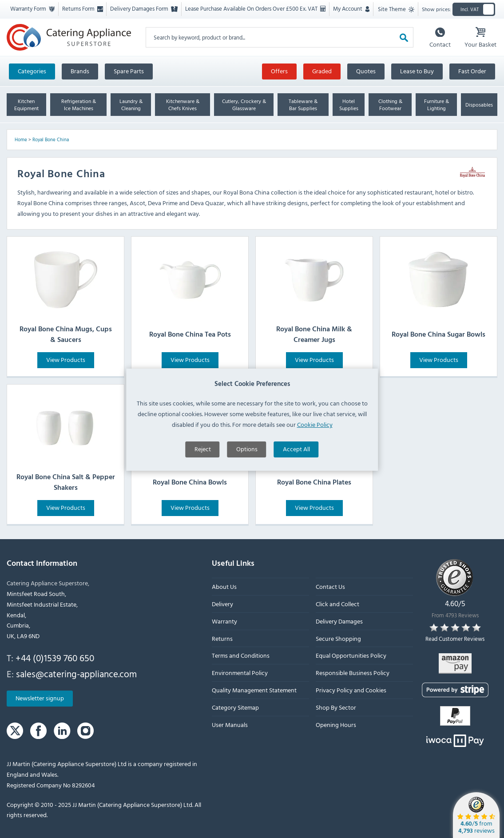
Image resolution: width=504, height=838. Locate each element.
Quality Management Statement (254, 690)
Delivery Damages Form (144, 8)
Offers (279, 71)
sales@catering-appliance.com (76, 673)
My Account (351, 8)
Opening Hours (336, 724)
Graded (322, 71)
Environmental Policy (240, 673)
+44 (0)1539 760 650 (55, 658)
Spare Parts (129, 71)
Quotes (366, 71)
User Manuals (230, 724)
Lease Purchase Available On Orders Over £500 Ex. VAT (255, 8)
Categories (32, 71)
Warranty (224, 621)
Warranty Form (32, 8)
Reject (203, 487)
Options (247, 487)
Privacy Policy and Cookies (351, 690)
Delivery (222, 604)
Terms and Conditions (241, 655)
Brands (80, 71)
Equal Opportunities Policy (351, 655)
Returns (222, 638)
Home (21, 139)
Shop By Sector (336, 707)
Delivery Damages (339, 621)
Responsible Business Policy (353, 673)
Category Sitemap (235, 707)
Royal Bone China (51, 139)
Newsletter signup (40, 698)
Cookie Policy (315, 462)
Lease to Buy (417, 71)
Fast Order (472, 71)
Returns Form (83, 8)
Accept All (296, 487)
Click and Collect (337, 604)
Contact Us (330, 586)
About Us (224, 586)
